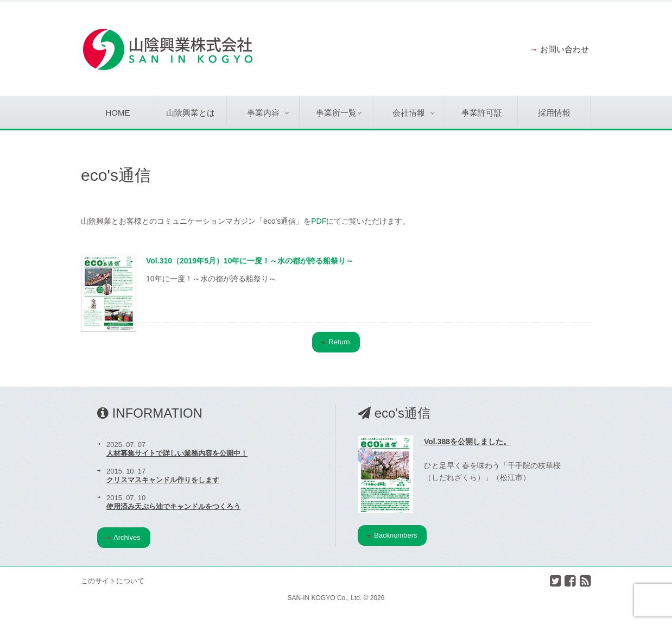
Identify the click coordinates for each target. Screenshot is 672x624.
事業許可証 (482, 113)
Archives (123, 537)
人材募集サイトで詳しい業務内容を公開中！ (177, 453)
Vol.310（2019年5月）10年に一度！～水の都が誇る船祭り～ (250, 261)
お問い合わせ (565, 49)
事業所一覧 (339, 113)
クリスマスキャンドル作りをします (163, 480)
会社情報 (413, 113)
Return (335, 342)
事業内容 (268, 113)
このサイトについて (113, 581)
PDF (319, 221)
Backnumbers (392, 535)
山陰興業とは (191, 113)
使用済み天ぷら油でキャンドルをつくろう (173, 506)
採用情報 (554, 113)
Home (118, 113)
